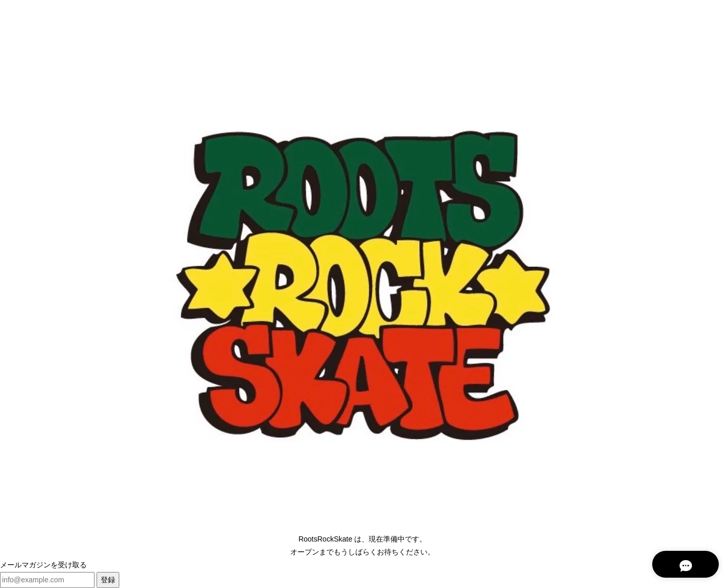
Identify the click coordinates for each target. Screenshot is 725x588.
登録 (108, 580)
